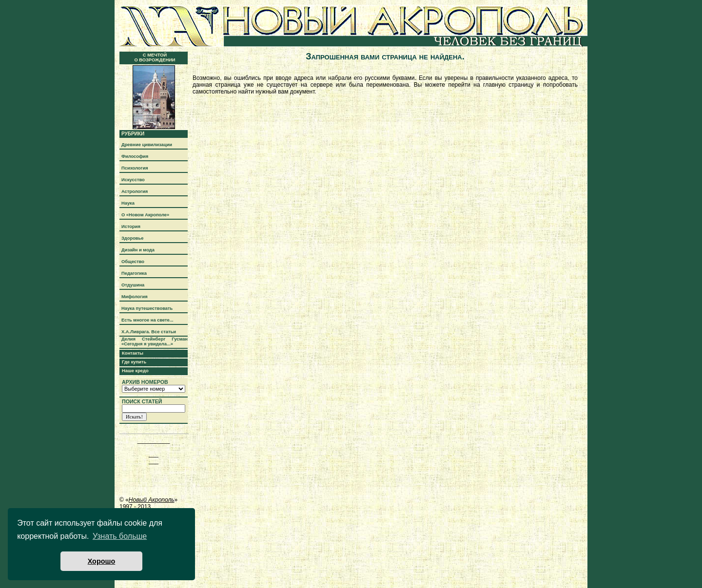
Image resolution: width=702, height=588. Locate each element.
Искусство (133, 180)
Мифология (135, 297)
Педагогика (134, 273)
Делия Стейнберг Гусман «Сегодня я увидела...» (155, 341)
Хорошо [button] (102, 561)
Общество (133, 262)
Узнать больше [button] (120, 536)
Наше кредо (135, 371)
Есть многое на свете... (147, 320)
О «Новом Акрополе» (145, 215)
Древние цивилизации (147, 145)
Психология (135, 168)
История (131, 227)
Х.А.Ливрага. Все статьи (149, 332)
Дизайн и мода (138, 250)
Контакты (133, 353)
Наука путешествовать (147, 308)
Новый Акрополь (152, 500)
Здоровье (133, 238)
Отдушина (133, 285)
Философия (135, 156)
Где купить (134, 362)
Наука (128, 203)
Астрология (135, 191)
